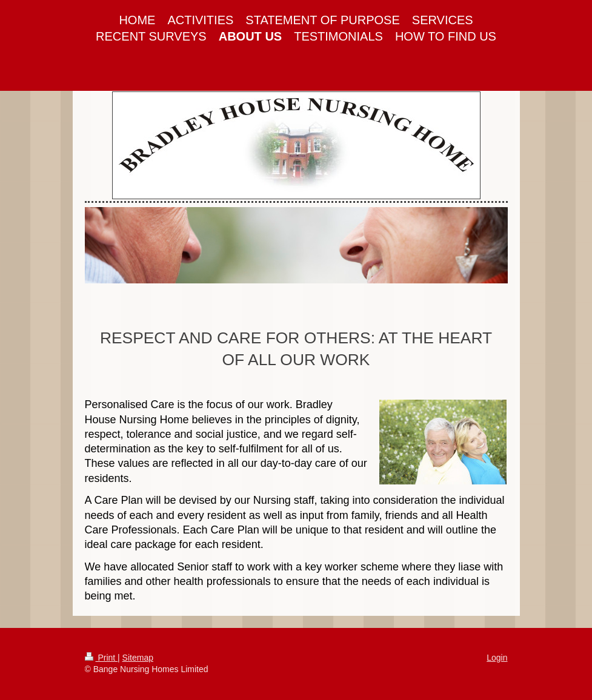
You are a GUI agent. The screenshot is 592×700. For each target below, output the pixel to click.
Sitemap (138, 658)
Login (497, 658)
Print (101, 658)
